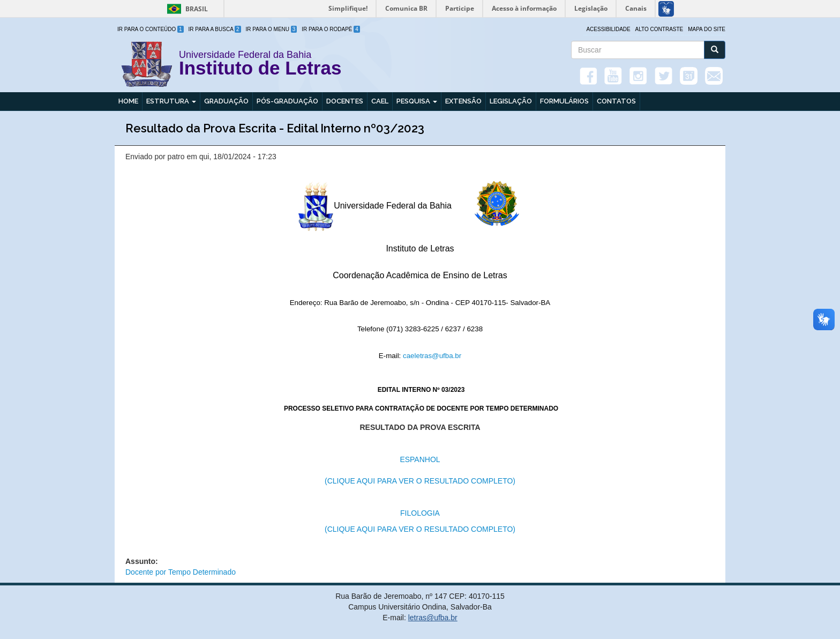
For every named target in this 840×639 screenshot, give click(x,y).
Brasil (186, 9)
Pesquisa (417, 101)
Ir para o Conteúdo (151, 29)
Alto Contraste (659, 29)
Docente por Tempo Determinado (181, 572)
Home (128, 101)
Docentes (345, 101)
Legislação (511, 101)
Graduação (226, 101)
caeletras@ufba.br (432, 356)
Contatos (616, 101)
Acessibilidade (608, 29)
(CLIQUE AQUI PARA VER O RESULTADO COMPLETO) (420, 481)
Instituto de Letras (260, 70)
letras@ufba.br (433, 618)
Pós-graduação (287, 101)
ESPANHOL (420, 459)
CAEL (380, 101)
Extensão (463, 101)
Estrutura (171, 101)
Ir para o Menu (272, 29)
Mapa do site (707, 29)
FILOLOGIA (420, 513)
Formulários (564, 101)
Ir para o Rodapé (331, 29)
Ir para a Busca (215, 29)
